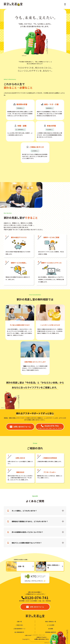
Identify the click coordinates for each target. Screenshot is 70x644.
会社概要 (51, 629)
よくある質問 (51, 625)
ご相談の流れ (19, 625)
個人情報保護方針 (19, 632)
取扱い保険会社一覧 (51, 622)
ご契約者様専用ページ (19, 629)
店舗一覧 (19, 622)
